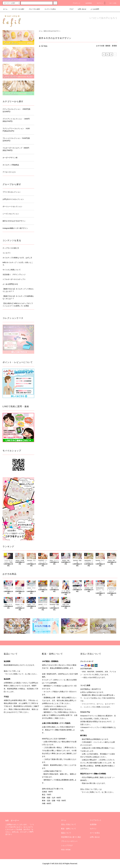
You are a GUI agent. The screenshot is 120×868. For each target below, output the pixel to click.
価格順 (108, 46)
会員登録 (87, 3)
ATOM (68, 850)
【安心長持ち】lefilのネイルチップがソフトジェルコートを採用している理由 (18, 305)
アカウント (75, 3)
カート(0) (111, 3)
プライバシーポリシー (69, 841)
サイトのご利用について (12, 270)
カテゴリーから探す (17, 9)
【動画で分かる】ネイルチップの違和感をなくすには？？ (18, 297)
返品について (66, 833)
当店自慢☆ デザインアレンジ (14, 274)
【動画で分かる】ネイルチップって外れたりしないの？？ (18, 290)
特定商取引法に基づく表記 (71, 837)
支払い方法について (69, 824)
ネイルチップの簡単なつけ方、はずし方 (17, 258)
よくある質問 (93, 9)
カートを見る (95, 833)
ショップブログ (67, 845)
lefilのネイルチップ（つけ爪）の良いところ (18, 264)
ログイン (99, 3)
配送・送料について (69, 829)
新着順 (114, 46)
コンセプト (7, 253)
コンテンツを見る (49, 9)
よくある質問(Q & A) (10, 284)
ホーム (5, 9)
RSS (63, 850)
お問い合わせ (81, 9)
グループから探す (33, 9)
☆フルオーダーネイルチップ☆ (14, 279)
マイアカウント (96, 820)
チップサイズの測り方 (11, 248)
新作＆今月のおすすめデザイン (52, 31)
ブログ (70, 9)
